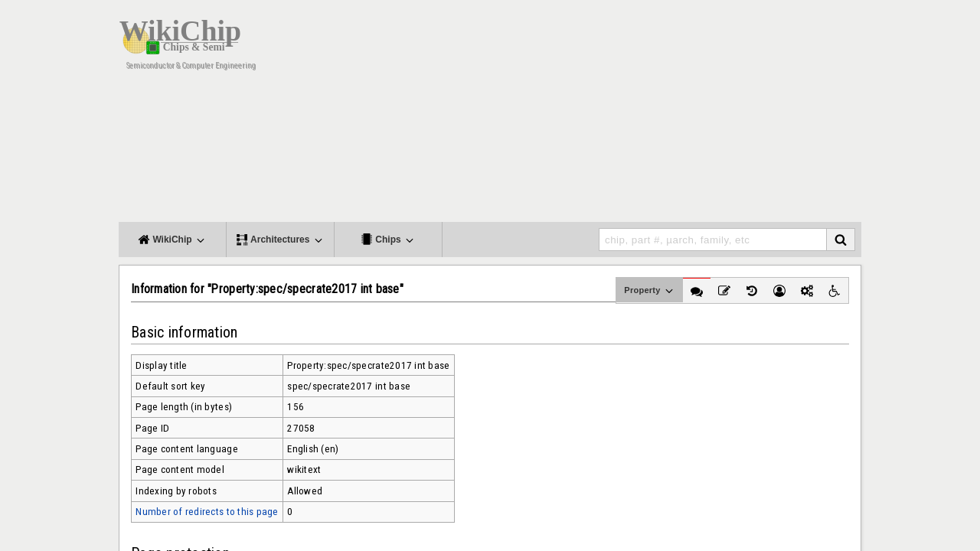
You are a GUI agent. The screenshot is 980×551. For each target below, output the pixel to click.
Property (650, 291)
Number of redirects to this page (207, 512)
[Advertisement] (612, 115)
